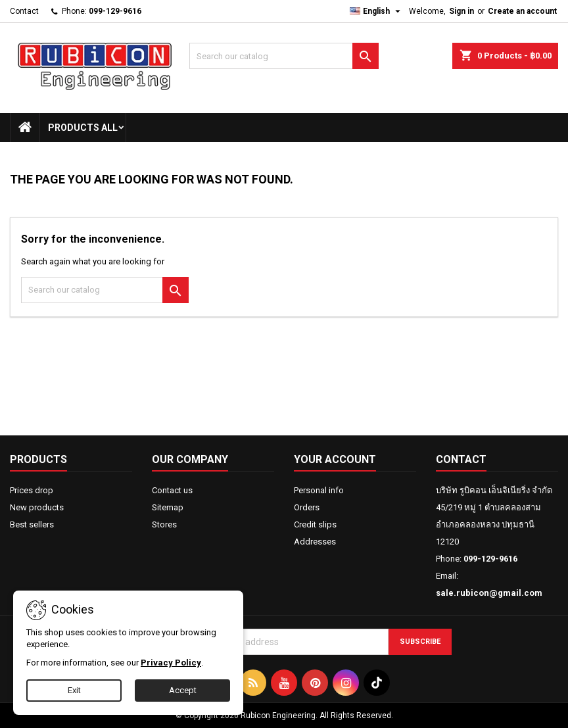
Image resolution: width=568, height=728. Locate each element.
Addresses (315, 542)
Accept (183, 690)
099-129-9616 (115, 11)
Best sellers (32, 524)
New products (37, 507)
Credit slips (315, 524)
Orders (307, 507)
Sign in (461, 11)
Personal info (319, 490)
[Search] (284, 56)
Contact (24, 11)
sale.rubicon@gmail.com (489, 593)
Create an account (522, 11)
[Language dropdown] (377, 11)
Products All (83, 128)
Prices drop (32, 490)
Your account (335, 459)
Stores (164, 524)
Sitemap (168, 507)
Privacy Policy (171, 663)
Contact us (172, 490)
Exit (74, 690)
